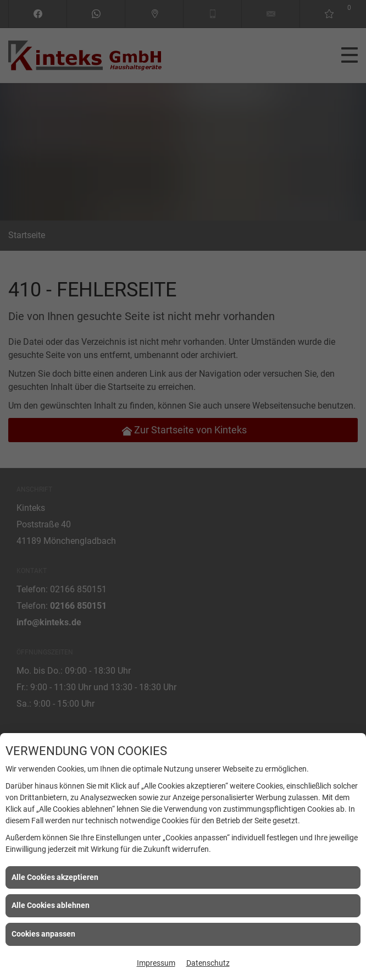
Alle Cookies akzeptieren (55, 877)
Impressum (156, 963)
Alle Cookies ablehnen (51, 905)
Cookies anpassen (43, 934)
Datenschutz (208, 963)
